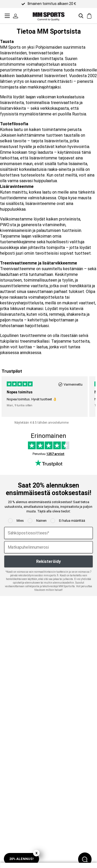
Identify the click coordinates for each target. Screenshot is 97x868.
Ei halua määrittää (72, 521)
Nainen (41, 521)
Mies (20, 521)
